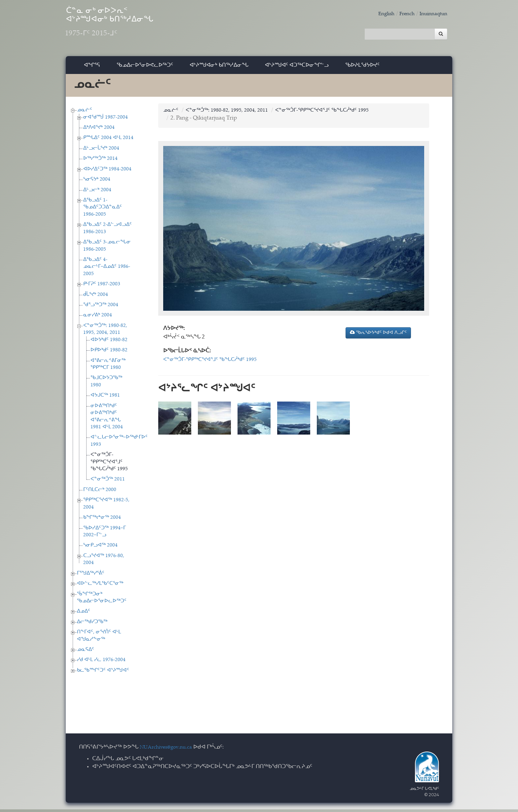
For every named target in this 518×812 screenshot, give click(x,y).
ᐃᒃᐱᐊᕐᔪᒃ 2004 (99, 130)
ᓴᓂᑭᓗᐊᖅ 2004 (100, 548)
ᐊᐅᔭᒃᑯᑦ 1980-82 (109, 343)
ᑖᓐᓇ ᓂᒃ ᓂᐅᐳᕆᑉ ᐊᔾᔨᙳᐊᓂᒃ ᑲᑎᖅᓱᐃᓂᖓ (130, 27)
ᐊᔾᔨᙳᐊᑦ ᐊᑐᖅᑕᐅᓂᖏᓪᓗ (297, 68)
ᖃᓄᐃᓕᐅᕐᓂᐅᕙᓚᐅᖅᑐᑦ (145, 68)
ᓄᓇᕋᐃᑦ (86, 652)
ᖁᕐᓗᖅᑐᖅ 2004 (101, 308)
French (402, 14)
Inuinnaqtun (431, 14)
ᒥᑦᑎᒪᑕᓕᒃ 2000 (100, 493)
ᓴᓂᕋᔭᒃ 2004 (97, 182)
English (379, 14)
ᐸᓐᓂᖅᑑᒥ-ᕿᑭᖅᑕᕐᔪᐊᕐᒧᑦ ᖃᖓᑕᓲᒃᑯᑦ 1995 (109, 465)
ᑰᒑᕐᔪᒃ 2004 (96, 297)
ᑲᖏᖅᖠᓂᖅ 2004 (102, 520)
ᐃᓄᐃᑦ (84, 614)
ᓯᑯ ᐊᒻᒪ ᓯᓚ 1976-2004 (101, 663)
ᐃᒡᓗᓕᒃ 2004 (97, 193)
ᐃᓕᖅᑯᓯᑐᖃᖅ (92, 625)
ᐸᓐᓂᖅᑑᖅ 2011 (108, 482)
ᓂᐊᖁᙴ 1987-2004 (106, 120)
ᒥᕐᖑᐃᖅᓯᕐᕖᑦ (91, 576)
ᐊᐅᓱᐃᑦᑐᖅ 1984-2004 (107, 172)
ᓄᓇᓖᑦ (85, 113)
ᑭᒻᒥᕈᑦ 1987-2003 (102, 287)
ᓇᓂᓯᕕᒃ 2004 (98, 318)
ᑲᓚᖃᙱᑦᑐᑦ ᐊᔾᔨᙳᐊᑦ (103, 673)
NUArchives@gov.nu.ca (169, 750)
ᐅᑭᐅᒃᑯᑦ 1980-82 (109, 353)
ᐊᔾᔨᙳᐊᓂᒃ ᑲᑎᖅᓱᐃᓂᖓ (219, 68)
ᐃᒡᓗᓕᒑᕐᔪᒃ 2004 (101, 151)
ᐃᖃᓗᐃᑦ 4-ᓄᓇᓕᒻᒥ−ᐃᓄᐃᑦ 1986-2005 (107, 269)
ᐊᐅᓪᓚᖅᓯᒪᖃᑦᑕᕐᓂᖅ (100, 586)
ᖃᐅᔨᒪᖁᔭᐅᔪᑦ (362, 68)
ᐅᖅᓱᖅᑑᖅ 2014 (100, 162)
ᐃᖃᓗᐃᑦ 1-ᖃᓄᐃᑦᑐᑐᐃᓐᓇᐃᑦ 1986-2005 (103, 210)
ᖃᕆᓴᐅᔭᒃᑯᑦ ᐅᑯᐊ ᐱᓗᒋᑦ (378, 335)
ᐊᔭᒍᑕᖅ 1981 (105, 398)
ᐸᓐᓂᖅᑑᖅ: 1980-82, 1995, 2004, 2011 (232, 113)
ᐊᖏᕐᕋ (92, 68)
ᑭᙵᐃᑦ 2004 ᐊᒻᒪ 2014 (108, 141)
